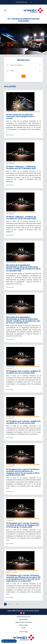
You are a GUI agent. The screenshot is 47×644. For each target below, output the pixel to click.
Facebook (24, 613)
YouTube (21, 613)
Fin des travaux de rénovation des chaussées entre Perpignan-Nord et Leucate (20, 116)
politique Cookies (24, 625)
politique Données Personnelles (23, 622)
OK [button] (24, 76)
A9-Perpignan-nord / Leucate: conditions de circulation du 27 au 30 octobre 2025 (23, 422)
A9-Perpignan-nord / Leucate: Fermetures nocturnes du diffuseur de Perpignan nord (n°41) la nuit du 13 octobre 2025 (23, 525)
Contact (24, 628)
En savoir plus (10, 135)
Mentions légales (24, 620)
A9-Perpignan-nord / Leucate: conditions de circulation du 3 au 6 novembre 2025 (23, 372)
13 (17, 604)
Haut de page (24, 632)
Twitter (26, 613)
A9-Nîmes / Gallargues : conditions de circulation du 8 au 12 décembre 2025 (21, 168)
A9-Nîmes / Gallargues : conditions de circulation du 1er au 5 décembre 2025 (21, 218)
